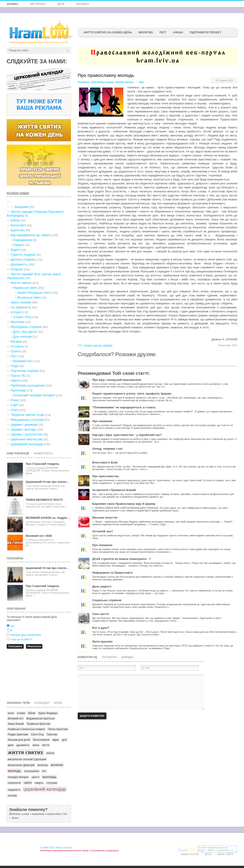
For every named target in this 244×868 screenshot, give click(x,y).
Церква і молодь (23, 429)
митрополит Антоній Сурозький (27, 759)
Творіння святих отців (27, 415)
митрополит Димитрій (21, 765)
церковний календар (45, 789)
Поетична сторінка (25, 371)
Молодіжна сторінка (26, 327)
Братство (18, 230)
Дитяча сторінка (23, 259)
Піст (14, 356)
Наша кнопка (190, 854)
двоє (11, 745)
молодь (15, 771)
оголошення (32, 771)
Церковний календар (27, 444)
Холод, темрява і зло (107, 449)
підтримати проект (206, 32)
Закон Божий (21, 302)
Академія (22, 207)
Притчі (16, 380)
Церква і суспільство (27, 434)
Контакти (83, 4)
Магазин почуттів (105, 518)
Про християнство (106, 476)
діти (64, 740)
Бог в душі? (101, 628)
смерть (39, 783)
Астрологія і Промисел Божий (114, 490)
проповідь (49, 777)
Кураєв (88, 345)
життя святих (26, 752)
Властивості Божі (105, 462)
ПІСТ (163, 32)
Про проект (38, 4)
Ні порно (17, 346)
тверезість (14, 790)
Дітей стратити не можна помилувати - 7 (121, 559)
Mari (141, 82)
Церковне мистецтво (27, 439)
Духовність (19, 264)
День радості (102, 586)
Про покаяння (102, 421)
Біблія (15, 220)
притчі (35, 777)
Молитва (146, 32)
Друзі (61, 4)
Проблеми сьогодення (28, 385)
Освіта (16, 351)
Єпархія (17, 269)
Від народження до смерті (31, 235)
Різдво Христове (18, 734)
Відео (15, 250)
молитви (57, 765)
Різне (15, 400)
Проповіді (18, 390)
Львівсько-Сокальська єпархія (26, 729)
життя (46, 745)
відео (56, 740)
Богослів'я (18, 225)
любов (50, 753)
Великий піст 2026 (39, 536)
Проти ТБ (18, 376)
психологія (14, 783)
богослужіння (41, 740)
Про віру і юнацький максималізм (117, 380)
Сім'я (15, 410)
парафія (108, 345)
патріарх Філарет (18, 777)
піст (44, 771)
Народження (23, 240)
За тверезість (21, 307)
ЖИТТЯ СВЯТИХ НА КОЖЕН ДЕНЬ (108, 32)
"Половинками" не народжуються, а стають (124, 407)
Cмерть (19, 245)
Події (15, 366)
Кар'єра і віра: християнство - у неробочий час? (127, 435)
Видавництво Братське (40, 718)
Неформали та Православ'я (112, 573)
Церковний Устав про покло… (47, 482)
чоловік (12, 796)
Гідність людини (23, 254)
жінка (36, 745)
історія (21, 713)
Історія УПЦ (22, 317)
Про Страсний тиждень (43, 464)
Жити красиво (102, 642)
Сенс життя (100, 614)
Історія (16, 312)
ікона (11, 713)
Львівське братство (38, 724)
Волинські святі (29, 297)
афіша (178, 32)
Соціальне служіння (107, 600)
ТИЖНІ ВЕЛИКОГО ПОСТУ (44, 500)
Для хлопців (22, 336)
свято (28, 783)
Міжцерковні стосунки (27, 420)
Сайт (15, 405)
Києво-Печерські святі (34, 292)
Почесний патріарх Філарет (34, 395)
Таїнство (52, 734)
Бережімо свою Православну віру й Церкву (124, 504)
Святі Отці (37, 734)
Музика (16, 341)
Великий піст (23, 361)
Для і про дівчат (25, 332)
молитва (43, 765)
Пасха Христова (58, 729)
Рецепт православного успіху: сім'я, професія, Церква (132, 394)
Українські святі (25, 288)
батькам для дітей (19, 740)
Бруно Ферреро (48, 713)
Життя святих (21, 283)
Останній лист (103, 531)
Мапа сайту (225, 854)
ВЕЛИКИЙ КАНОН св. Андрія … (48, 518)
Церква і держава (24, 424)
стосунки (52, 783)
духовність (23, 745)
